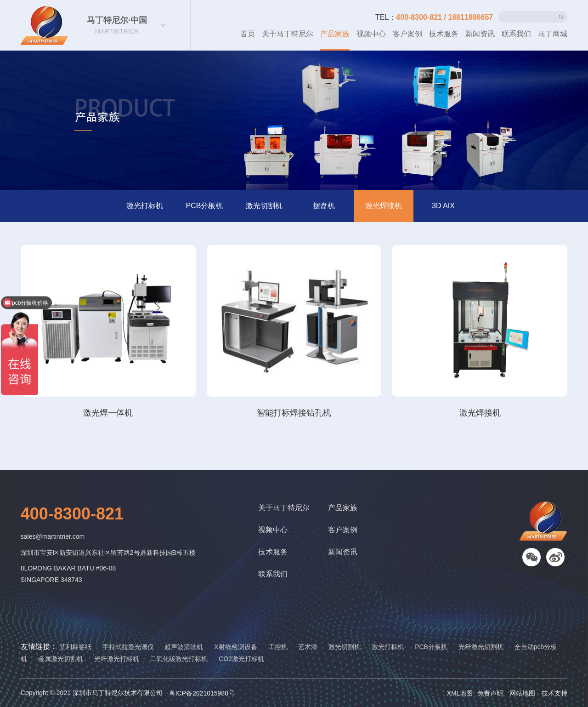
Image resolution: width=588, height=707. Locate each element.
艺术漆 (308, 647)
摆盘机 (324, 206)
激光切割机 (264, 206)
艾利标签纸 (75, 647)
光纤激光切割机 (481, 647)
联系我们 (516, 34)
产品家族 (335, 34)
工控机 (278, 647)
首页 (248, 34)
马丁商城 (553, 34)
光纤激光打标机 (117, 659)
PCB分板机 (205, 206)
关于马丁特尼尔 (288, 34)
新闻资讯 (480, 34)
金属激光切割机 (61, 659)
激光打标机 (145, 206)
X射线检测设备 (235, 647)
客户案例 (407, 34)
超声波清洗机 (184, 647)
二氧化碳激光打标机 (179, 659)
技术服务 (444, 34)
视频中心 (371, 34)
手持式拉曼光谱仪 (128, 647)
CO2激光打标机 (241, 659)
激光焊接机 (384, 206)
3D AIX (443, 206)
